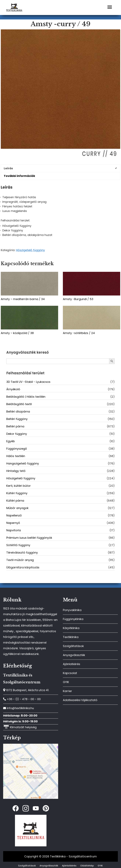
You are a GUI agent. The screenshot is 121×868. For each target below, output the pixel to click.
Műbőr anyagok (17, 508)
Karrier (67, 691)
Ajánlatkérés (72, 664)
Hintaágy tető (16, 471)
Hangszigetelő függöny (23, 463)
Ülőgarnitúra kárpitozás (23, 567)
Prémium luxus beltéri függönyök (29, 538)
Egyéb (11, 441)
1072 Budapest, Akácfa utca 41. (26, 690)
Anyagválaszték (74, 655)
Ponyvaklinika (72, 610)
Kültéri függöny (17, 493)
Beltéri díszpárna (18, 411)
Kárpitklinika (71, 628)
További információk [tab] (19, 176)
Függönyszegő (17, 449)
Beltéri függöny (17, 419)
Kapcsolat (70, 673)
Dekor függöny (17, 434)
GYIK (66, 682)
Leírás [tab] (8, 168)
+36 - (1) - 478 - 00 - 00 (22, 699)
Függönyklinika (73, 619)
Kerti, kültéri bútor (19, 486)
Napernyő (13, 523)
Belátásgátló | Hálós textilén (26, 397)
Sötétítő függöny (18, 545)
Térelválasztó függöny (22, 553)
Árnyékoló (13, 389)
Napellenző (14, 515)
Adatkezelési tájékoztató (80, 700)
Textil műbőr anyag (20, 560)
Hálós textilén (16, 456)
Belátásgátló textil (19, 404)
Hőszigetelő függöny (30, 250)
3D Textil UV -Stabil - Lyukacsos (28, 382)
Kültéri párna (15, 501)
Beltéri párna (15, 426)
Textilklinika (71, 637)
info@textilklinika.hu (19, 708)
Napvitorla (14, 530)
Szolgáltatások (73, 646)
